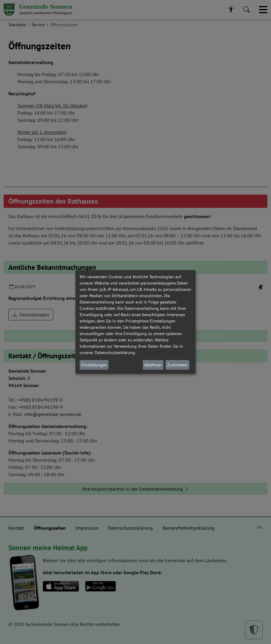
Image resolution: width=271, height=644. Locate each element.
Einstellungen (94, 365)
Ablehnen (153, 365)
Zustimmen (177, 365)
